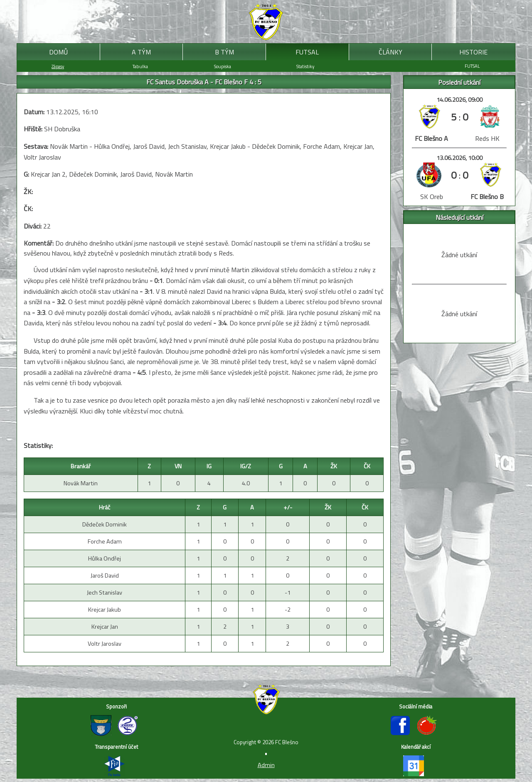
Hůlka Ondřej (105, 558)
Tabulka (140, 66)
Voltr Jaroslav (105, 644)
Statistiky (305, 66)
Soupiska (223, 66)
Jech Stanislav (105, 593)
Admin (266, 765)
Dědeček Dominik (105, 524)
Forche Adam (105, 541)
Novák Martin (81, 483)
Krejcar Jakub (105, 610)
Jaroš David (105, 575)
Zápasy (58, 66)
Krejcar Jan (105, 627)
